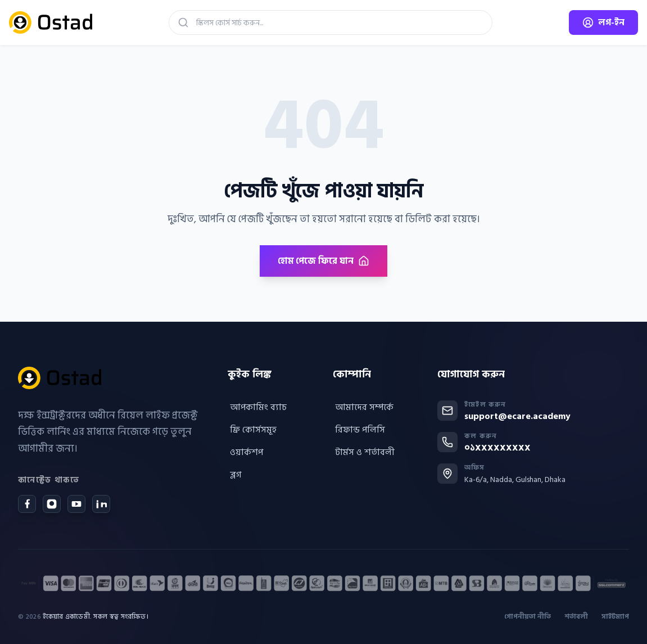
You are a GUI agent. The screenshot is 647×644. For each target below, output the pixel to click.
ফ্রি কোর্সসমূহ (252, 430)
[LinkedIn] (101, 504)
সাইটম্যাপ (615, 617)
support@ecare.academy (517, 416)
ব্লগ (235, 475)
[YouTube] (76, 504)
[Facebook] (27, 504)
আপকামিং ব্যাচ (257, 407)
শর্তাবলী (576, 617)
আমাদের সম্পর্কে (363, 407)
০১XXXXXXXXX (497, 448)
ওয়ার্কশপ (245, 452)
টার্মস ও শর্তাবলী (364, 452)
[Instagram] (52, 504)
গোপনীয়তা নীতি (528, 617)
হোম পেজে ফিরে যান (323, 261)
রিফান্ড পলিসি (359, 430)
